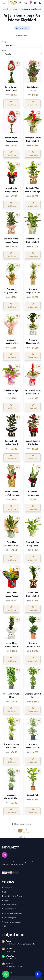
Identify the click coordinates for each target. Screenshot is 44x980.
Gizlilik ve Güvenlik (9, 905)
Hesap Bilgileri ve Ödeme (11, 922)
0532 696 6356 (12, 959)
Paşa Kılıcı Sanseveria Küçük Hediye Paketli (11, 545)
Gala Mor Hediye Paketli (11, 392)
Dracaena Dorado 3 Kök (11, 695)
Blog (5, 892)
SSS (4, 926)
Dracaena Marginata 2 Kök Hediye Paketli (11, 292)
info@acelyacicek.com (14, 966)
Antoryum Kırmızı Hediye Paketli (33, 139)
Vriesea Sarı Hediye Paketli (11, 594)
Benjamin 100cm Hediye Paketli (11, 240)
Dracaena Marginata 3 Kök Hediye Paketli (33, 292)
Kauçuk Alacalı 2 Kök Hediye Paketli (33, 444)
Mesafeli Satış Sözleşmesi (12, 913)
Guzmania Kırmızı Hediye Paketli (33, 392)
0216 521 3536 (11, 951)
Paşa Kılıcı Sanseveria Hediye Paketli (33, 495)
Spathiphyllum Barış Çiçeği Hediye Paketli (33, 545)
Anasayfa (6, 9)
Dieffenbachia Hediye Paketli (33, 240)
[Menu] (4, 3)
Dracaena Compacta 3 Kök (33, 645)
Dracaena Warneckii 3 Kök (11, 796)
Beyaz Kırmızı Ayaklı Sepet (11, 89)
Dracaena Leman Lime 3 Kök (11, 746)
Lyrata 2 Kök (33, 795)
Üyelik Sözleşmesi (9, 918)
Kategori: (5, 42)
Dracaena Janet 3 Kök (33, 695)
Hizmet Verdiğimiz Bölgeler (12, 896)
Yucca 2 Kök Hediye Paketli (33, 594)
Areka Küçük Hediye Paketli (11, 190)
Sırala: (4, 50)
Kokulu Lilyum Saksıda (33, 89)
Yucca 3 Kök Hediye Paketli (11, 645)
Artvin (15, 9)
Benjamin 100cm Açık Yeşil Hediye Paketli (33, 191)
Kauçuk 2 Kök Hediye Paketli (11, 443)
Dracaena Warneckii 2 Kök (33, 746)
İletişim (5, 900)
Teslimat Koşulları (9, 909)
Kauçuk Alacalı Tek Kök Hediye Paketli (11, 495)
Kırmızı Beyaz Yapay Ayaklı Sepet (11, 141)
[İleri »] (28, 831)
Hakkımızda (7, 888)
